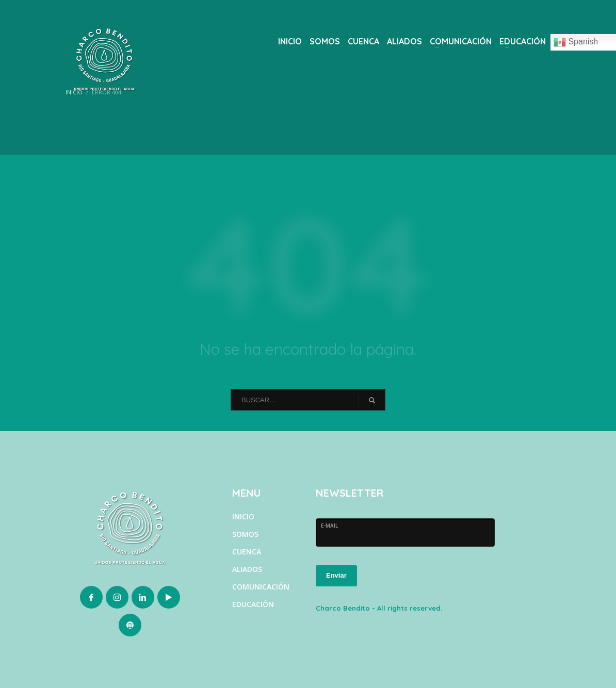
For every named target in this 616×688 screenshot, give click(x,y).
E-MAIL (329, 526)
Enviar (336, 575)
